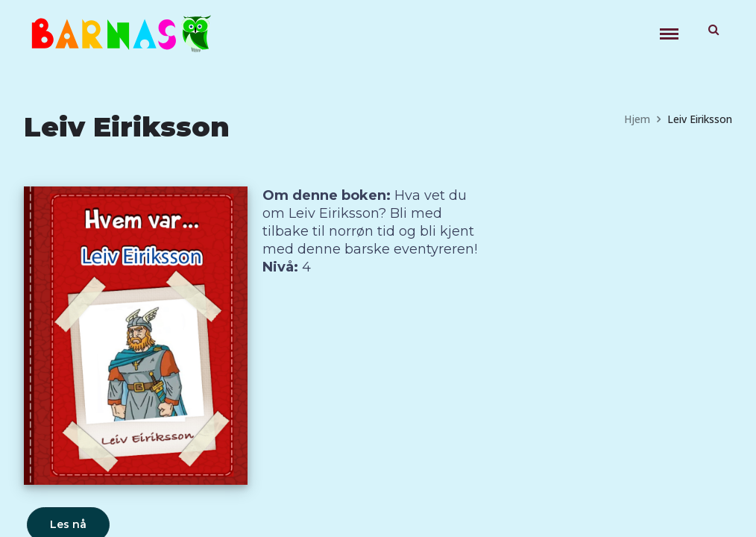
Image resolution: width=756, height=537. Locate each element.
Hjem (637, 119)
